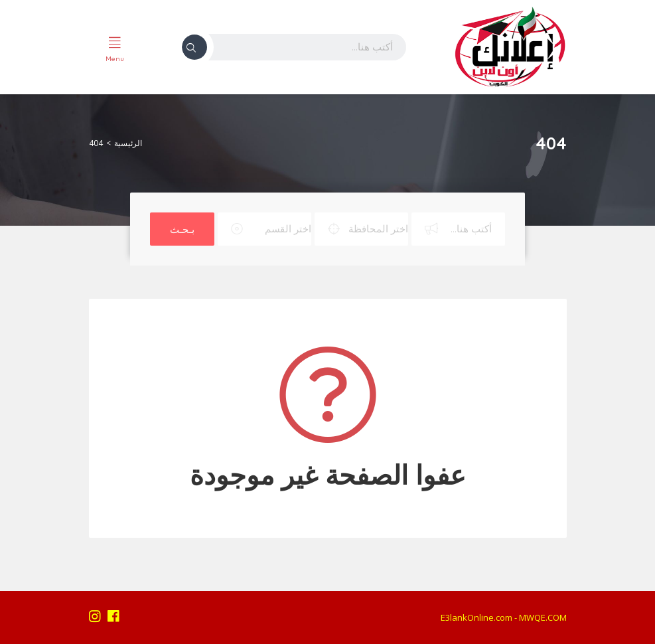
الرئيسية (128, 143)
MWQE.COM (543, 617)
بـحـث (182, 229)
